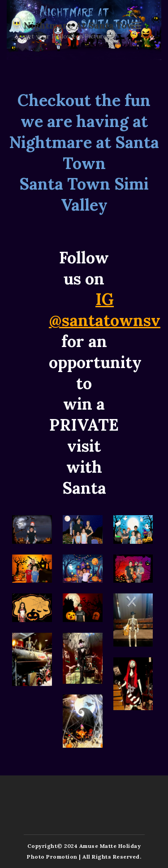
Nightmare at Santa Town (82, 25)
